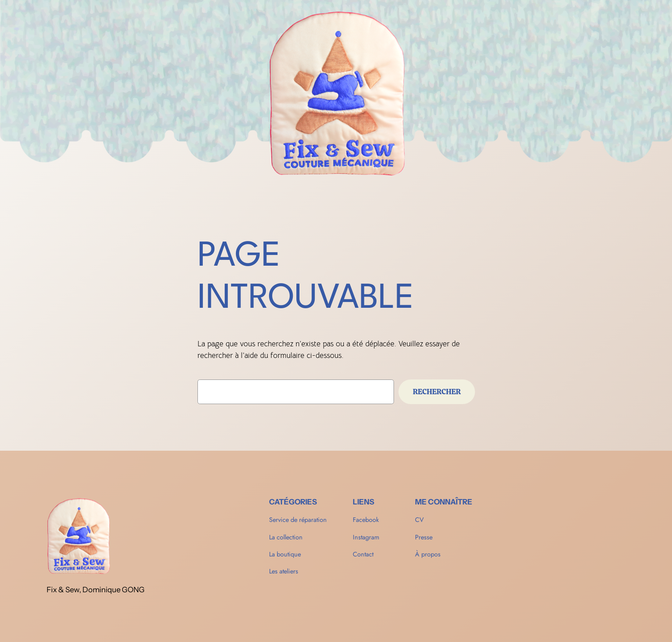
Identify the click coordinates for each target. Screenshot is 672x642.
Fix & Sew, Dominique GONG (96, 590)
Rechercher (437, 392)
